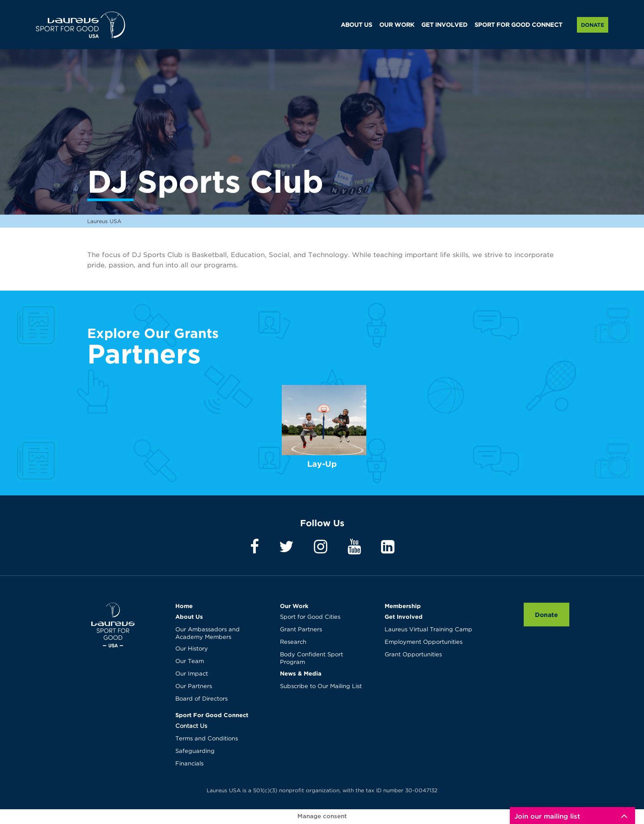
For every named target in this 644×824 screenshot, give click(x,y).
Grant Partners (301, 630)
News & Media (301, 673)
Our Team (190, 661)
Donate (593, 25)
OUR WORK (397, 25)
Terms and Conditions (207, 739)
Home (184, 606)
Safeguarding (195, 751)
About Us (189, 617)
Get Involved (404, 617)
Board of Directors (201, 699)
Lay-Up (322, 464)
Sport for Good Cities (310, 617)
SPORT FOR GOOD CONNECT (518, 25)
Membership (403, 606)
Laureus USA (80, 25)
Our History (192, 649)
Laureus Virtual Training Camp (428, 630)
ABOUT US (356, 25)
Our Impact (192, 674)
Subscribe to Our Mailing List (321, 687)
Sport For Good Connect (212, 715)
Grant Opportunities (413, 655)
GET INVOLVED (444, 25)
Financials (189, 764)
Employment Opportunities (424, 642)
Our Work (294, 606)
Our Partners (194, 687)
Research (293, 642)
